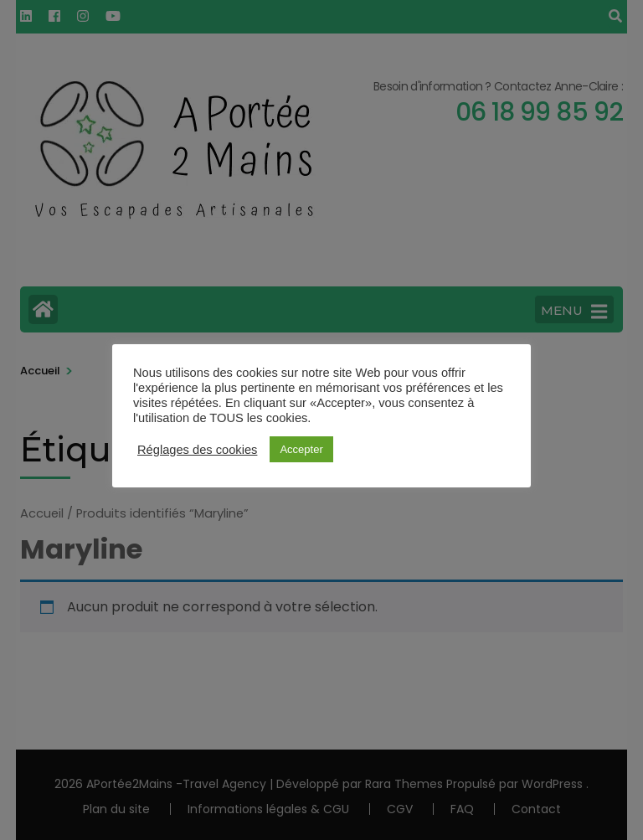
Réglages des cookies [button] (197, 450)
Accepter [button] (301, 449)
